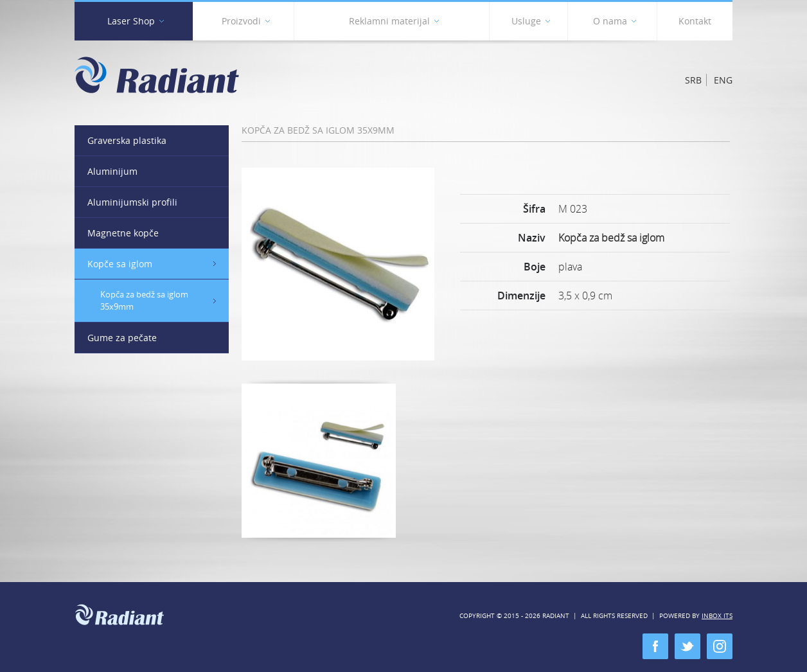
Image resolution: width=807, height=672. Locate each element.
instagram (720, 646)
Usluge (531, 23)
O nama (615, 23)
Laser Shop (136, 23)
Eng (723, 80)
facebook (655, 646)
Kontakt (695, 21)
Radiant (157, 75)
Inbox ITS (717, 616)
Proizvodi (246, 23)
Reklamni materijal (394, 23)
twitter (687, 646)
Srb (693, 80)
